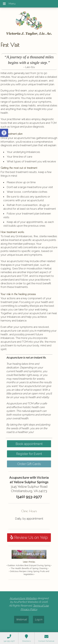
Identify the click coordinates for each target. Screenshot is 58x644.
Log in (39, 619)
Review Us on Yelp (29, 537)
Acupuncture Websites (23, 598)
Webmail (21, 619)
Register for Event (29, 454)
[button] (4, 133)
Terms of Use (41, 606)
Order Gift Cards (29, 464)
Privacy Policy (29, 609)
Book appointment (29, 444)
